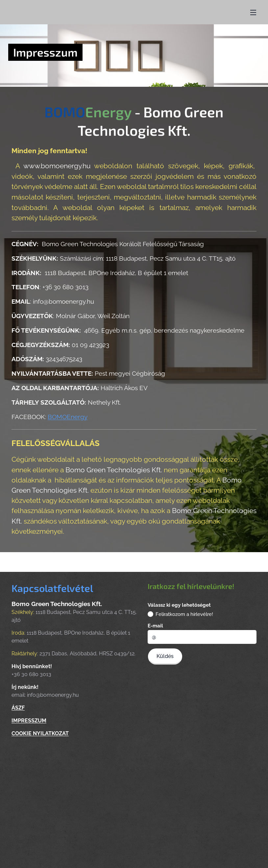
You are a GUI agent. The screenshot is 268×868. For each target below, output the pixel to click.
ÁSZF (18, 708)
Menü (253, 12)
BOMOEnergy (68, 416)
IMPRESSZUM (29, 721)
